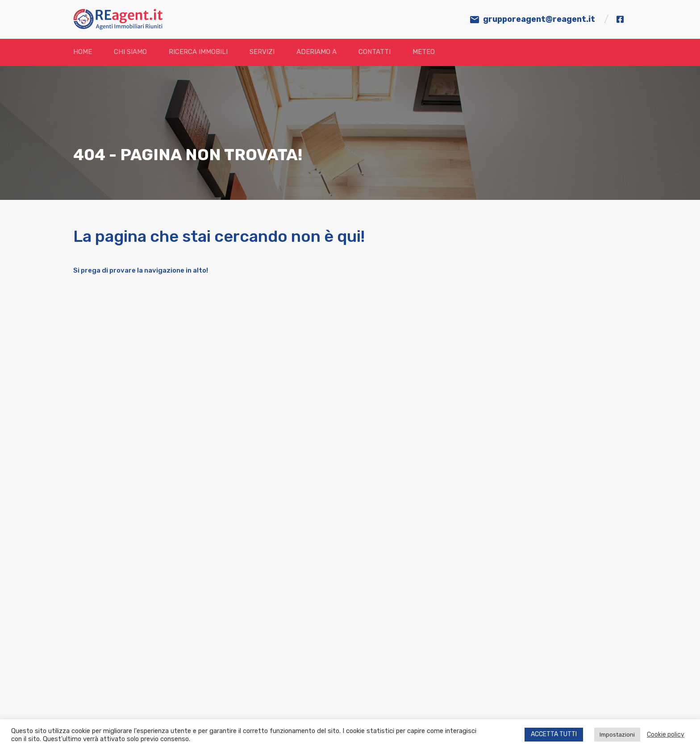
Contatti (375, 52)
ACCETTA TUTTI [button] (554, 734)
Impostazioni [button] (617, 735)
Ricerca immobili (198, 52)
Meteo (424, 52)
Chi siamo (130, 52)
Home (83, 52)
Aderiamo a (317, 52)
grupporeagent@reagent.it (539, 19)
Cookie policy (666, 735)
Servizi (262, 52)
